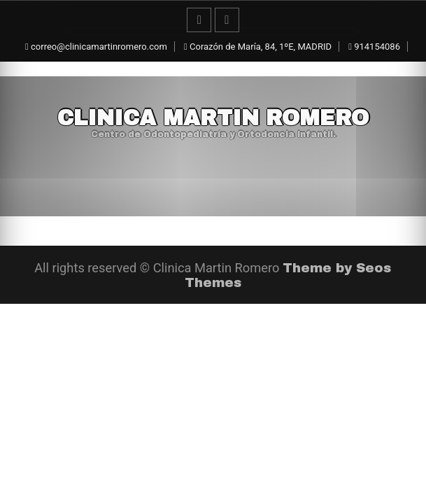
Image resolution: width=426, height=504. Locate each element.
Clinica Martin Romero (213, 118)
